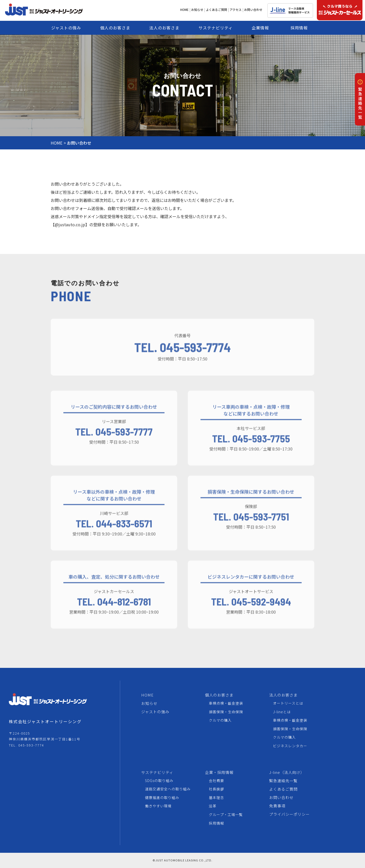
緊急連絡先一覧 (283, 781)
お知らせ (149, 703)
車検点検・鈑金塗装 (226, 703)
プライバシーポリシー (289, 814)
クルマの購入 (220, 720)
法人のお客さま (283, 695)
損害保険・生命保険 (226, 712)
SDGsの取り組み (159, 780)
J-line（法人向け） (287, 772)
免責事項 (277, 806)
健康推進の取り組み (162, 797)
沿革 (213, 806)
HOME (57, 143)
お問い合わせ (281, 797)
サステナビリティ (157, 772)
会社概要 (216, 780)
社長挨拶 (216, 789)
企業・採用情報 (219, 772)
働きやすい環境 (158, 806)
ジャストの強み (155, 712)
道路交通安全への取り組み (168, 789)
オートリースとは (288, 703)
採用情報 (216, 823)
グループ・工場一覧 (226, 814)
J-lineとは (282, 712)
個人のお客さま (219, 695)
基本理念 (216, 797)
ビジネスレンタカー (290, 746)
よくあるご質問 (283, 789)
